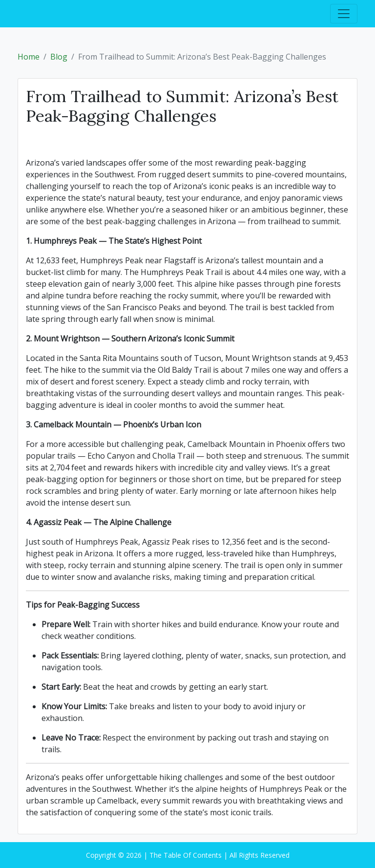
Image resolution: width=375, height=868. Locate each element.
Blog (59, 57)
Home (29, 57)
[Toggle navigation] (344, 14)
